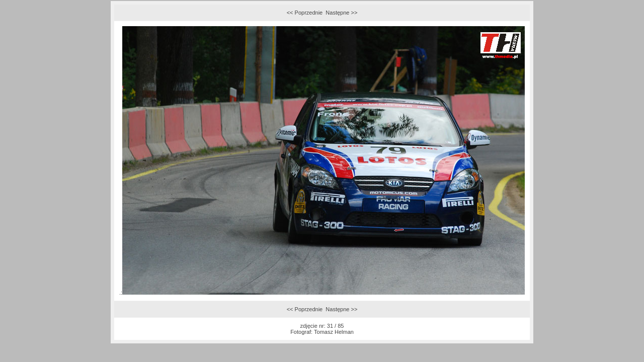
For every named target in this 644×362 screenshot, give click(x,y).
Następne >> (341, 13)
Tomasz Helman (334, 332)
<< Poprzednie (305, 13)
